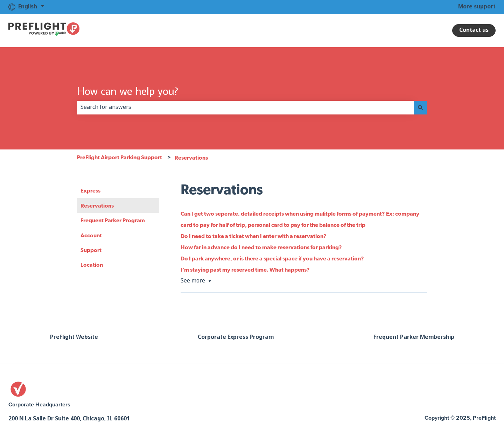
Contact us (474, 30)
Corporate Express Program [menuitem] (236, 337)
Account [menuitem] (91, 235)
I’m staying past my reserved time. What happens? (245, 270)
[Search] (420, 107)
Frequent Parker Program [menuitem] (113, 220)
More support (477, 7)
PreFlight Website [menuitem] (74, 337)
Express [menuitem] (90, 190)
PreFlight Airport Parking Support (120, 157)
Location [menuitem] (92, 265)
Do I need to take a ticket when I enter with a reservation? (254, 236)
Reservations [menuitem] (97, 205)
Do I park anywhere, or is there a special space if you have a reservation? (272, 258)
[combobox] (245, 107)
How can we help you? (128, 91)
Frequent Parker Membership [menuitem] (414, 337)
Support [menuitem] (91, 250)
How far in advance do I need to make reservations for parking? (261, 247)
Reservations (191, 158)
